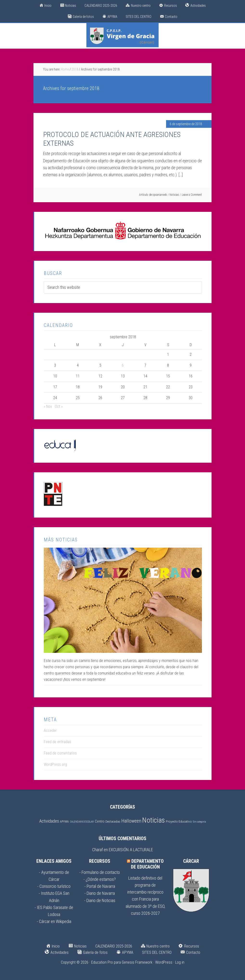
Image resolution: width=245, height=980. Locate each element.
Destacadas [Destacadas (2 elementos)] (113, 821)
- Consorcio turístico (54, 886)
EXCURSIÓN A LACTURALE (131, 850)
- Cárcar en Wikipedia (54, 921)
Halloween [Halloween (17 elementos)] (131, 821)
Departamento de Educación (147, 864)
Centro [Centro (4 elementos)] (100, 821)
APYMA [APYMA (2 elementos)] (64, 821)
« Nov (48, 406)
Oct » (59, 406)
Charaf (97, 850)
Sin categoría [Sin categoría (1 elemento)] (199, 822)
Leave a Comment (192, 195)
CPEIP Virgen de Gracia (122, 35)
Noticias (174, 195)
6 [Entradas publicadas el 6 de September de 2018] (123, 365)
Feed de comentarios (60, 753)
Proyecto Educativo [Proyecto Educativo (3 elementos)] (179, 821)
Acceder (50, 730)
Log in (180, 962)
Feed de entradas (58, 742)
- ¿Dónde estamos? (100, 879)
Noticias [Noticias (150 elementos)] (154, 820)
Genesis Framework (137, 962)
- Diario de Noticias (100, 900)
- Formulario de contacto (100, 872)
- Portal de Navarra (100, 886)
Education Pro (102, 962)
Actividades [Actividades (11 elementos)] (49, 821)
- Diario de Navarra (100, 893)
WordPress (164, 962)
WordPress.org (55, 764)
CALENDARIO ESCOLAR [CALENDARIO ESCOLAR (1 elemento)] (82, 822)
